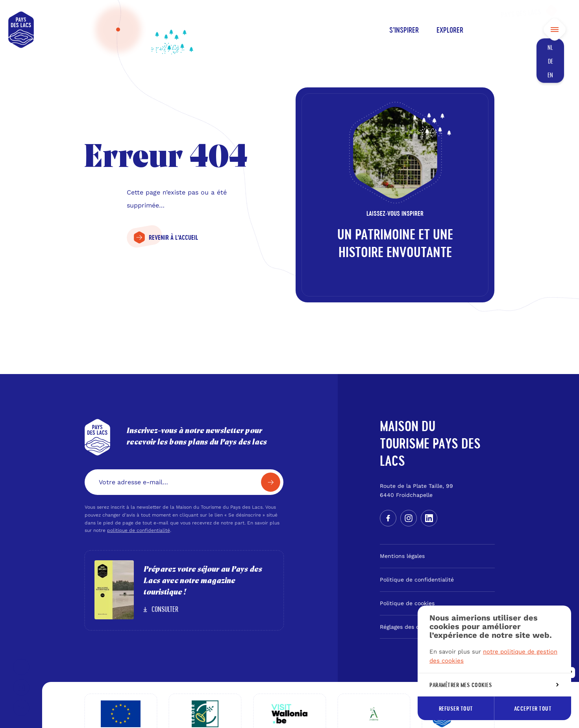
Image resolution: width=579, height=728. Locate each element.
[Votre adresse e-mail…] (184, 482)
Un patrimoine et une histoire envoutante (395, 243)
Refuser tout (456, 709)
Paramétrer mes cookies (494, 685)
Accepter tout (533, 709)
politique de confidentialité (139, 530)
